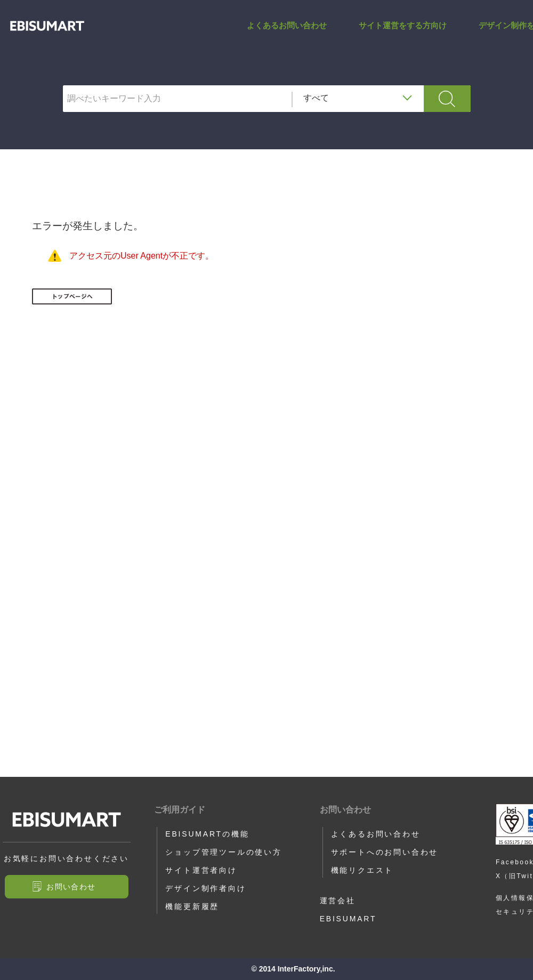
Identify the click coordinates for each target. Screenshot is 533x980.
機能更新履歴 (192, 906)
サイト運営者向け (201, 870)
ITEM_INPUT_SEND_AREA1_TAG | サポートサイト (47, 34)
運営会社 (338, 901)
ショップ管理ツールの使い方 (223, 852)
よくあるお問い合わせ (287, 34)
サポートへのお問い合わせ (385, 852)
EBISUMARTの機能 (207, 834)
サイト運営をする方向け (403, 34)
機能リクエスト (362, 870)
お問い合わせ (71, 887)
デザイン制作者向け (205, 888)
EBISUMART (348, 919)
